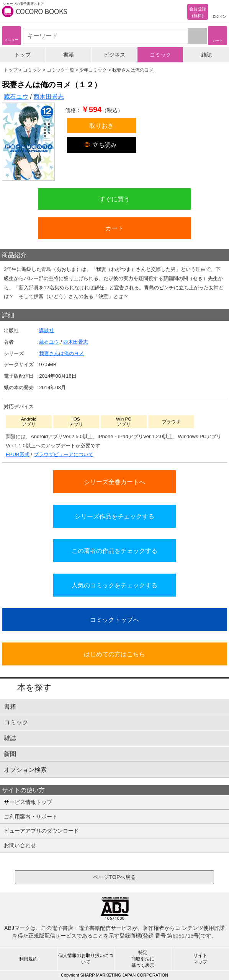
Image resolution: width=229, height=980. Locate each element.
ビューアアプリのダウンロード (41, 831)
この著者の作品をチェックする (114, 551)
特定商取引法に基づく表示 (143, 959)
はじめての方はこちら (114, 654)
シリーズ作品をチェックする (114, 516)
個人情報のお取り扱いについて (86, 959)
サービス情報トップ (28, 802)
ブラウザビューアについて (64, 454)
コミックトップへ (114, 620)
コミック (160, 55)
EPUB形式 (18, 454)
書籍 (69, 55)
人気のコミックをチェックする (114, 585)
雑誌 (206, 55)
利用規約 (28, 959)
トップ (23, 55)
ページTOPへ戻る (115, 877)
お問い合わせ (20, 845)
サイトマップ (200, 959)
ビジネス (114, 55)
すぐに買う (114, 199)
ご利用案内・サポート (31, 817)
